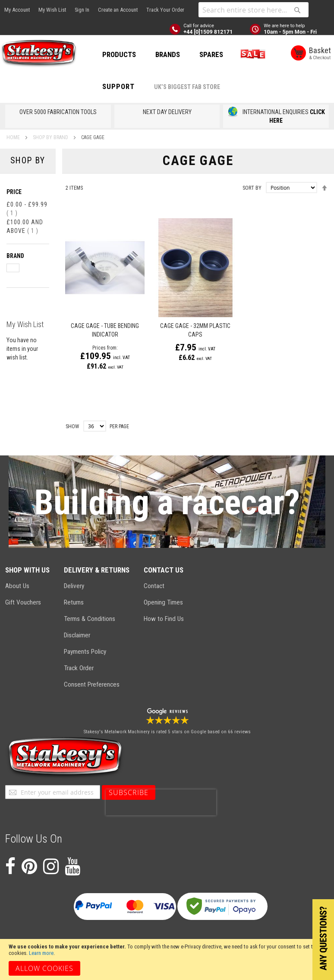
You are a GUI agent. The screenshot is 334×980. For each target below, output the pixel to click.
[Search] (297, 10)
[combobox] (254, 10)
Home (14, 137)
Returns (74, 602)
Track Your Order (165, 10)
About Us (17, 586)
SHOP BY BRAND (51, 137)
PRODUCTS (119, 54)
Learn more (41, 953)
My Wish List (52, 10)
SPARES (211, 54)
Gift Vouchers (23, 602)
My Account (17, 10)
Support (118, 86)
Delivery (74, 586)
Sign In (82, 10)
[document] (167, 959)
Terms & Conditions (90, 619)
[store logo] (39, 54)
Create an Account (118, 10)
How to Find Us (164, 619)
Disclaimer (77, 635)
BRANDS (168, 54)
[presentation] (161, 802)
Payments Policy (85, 652)
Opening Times (163, 602)
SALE (251, 54)
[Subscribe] (129, 792)
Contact (154, 586)
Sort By (252, 188)
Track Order (79, 668)
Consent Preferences (92, 684)
